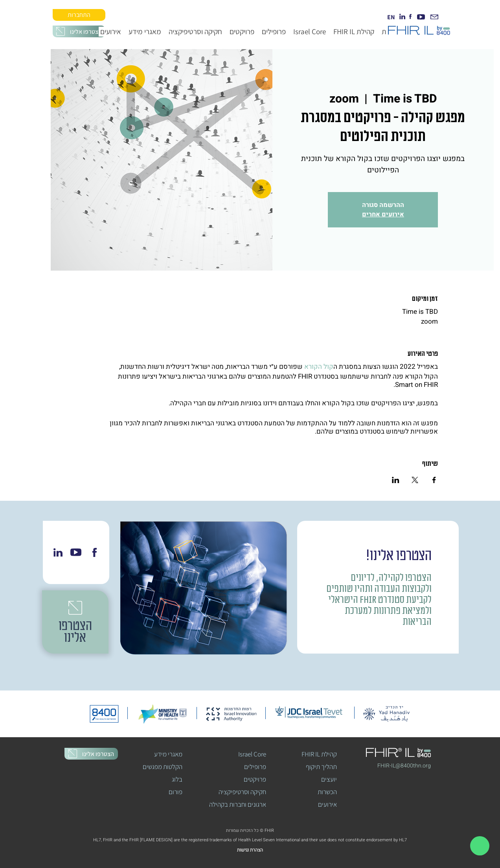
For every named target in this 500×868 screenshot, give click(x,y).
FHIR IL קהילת (319, 754)
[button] (79, 31)
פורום (176, 792)
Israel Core (252, 754)
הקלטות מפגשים (163, 767)
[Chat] (58, 552)
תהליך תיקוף (321, 767)
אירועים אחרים (383, 214)
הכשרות (327, 792)
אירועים (327, 804)
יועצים (329, 779)
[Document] (480, 846)
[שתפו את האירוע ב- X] (415, 480)
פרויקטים (255, 779)
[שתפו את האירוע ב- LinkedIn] (396, 480)
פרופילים (255, 767)
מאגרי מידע (168, 754)
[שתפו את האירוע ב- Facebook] (434, 480)
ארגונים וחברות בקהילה (238, 804)
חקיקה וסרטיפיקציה (242, 792)
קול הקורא (319, 367)
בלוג (177, 779)
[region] (480, 846)
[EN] (391, 17)
